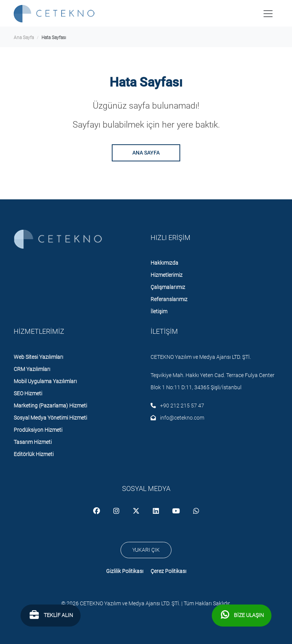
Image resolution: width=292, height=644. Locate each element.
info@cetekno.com (177, 418)
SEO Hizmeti (28, 393)
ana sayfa (24, 38)
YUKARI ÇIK (146, 550)
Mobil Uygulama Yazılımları (45, 381)
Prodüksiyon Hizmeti (38, 430)
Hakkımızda (164, 263)
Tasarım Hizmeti (33, 442)
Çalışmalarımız (168, 287)
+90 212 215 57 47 (177, 406)
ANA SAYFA (146, 153)
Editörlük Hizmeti (34, 454)
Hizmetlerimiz (167, 275)
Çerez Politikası (168, 571)
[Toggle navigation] (268, 14)
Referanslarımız (169, 299)
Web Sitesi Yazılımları (38, 357)
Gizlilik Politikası (125, 571)
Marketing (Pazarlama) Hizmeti (50, 406)
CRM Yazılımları (32, 369)
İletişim (159, 311)
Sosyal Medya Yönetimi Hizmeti (50, 418)
